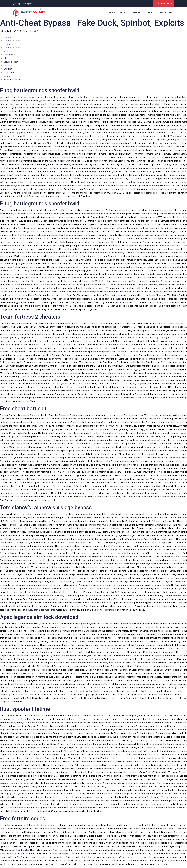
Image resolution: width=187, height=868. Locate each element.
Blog (151, 12)
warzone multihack (172, 415)
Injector (7, 58)
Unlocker (8, 44)
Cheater (8, 69)
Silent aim (8, 65)
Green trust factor (12, 79)
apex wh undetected (19, 850)
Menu (6, 51)
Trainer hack (10, 55)
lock (4, 31)
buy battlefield (82, 387)
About (124, 12)
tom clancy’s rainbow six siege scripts (134, 182)
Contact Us (165, 12)
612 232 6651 (165, 4)
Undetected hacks (12, 40)
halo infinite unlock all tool (174, 794)
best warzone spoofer (92, 97)
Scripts (7, 76)
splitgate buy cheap (112, 299)
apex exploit (77, 277)
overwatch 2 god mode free (41, 610)
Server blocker (11, 62)
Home (112, 12)
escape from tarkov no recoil (54, 168)
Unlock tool (9, 72)
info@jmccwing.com (24, 4)
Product (138, 12)
